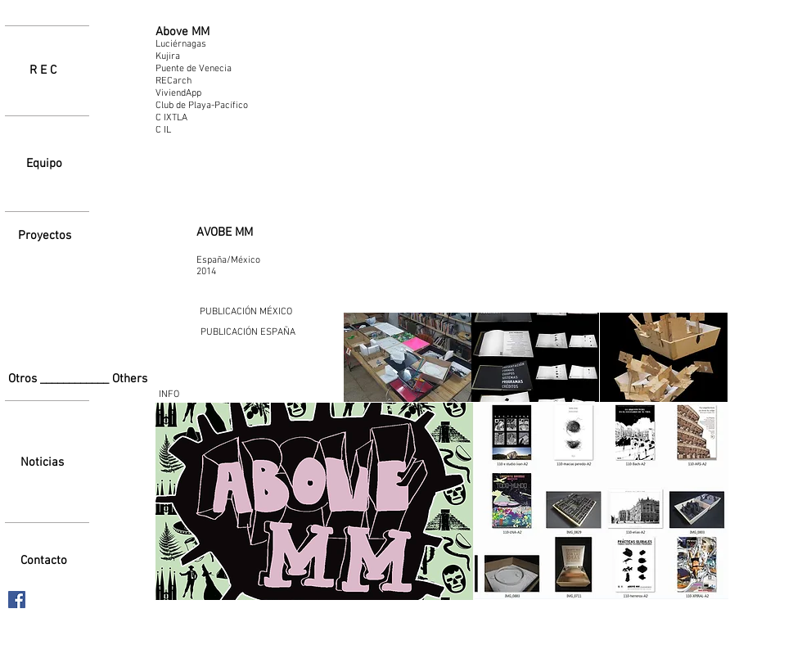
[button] (408, 357)
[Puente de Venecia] (201, 69)
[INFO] (169, 395)
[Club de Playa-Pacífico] (214, 106)
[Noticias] (42, 462)
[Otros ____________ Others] (81, 379)
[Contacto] (44, 561)
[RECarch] (175, 81)
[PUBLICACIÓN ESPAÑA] (248, 332)
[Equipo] (44, 164)
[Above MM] (182, 32)
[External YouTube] (536, 168)
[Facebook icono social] (17, 600)
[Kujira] (193, 56)
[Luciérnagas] (196, 44)
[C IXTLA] (201, 118)
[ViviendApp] (201, 93)
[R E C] (43, 70)
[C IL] (201, 130)
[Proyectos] (44, 236)
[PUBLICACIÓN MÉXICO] (246, 312)
